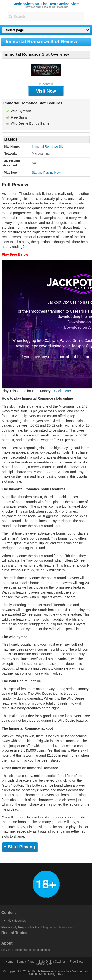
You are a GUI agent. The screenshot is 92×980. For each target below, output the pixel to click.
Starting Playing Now (46, 173)
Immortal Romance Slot (48, 147)
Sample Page (26, 962)
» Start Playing (20, 847)
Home (9, 962)
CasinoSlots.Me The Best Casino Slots (46, 4)
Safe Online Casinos (52, 962)
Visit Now (46, 91)
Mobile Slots (44, 964)
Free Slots (76, 962)
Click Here (62, 391)
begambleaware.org (62, 927)
